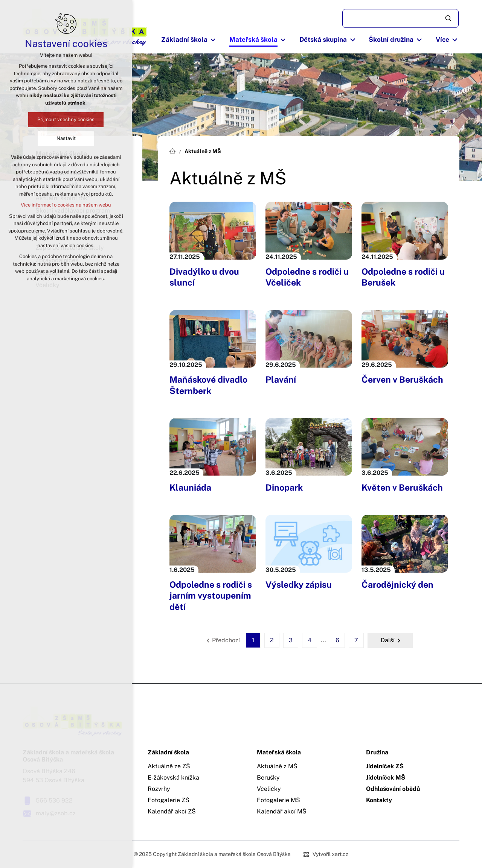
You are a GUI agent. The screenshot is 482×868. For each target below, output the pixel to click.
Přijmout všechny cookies (66, 119)
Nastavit (66, 138)
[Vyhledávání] (449, 18)
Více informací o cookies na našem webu (66, 205)
